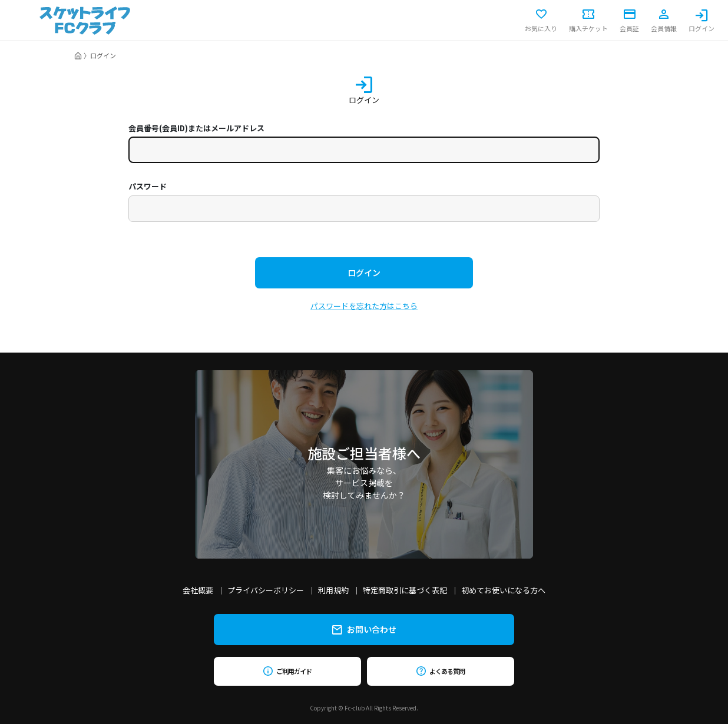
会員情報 (664, 21)
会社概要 (198, 590)
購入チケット (588, 21)
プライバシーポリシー (266, 590)
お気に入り (541, 21)
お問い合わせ (364, 629)
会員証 (629, 21)
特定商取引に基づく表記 (405, 590)
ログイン (701, 21)
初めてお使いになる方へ (503, 590)
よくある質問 (440, 671)
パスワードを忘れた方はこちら (364, 306)
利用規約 (333, 590)
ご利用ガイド (287, 671)
